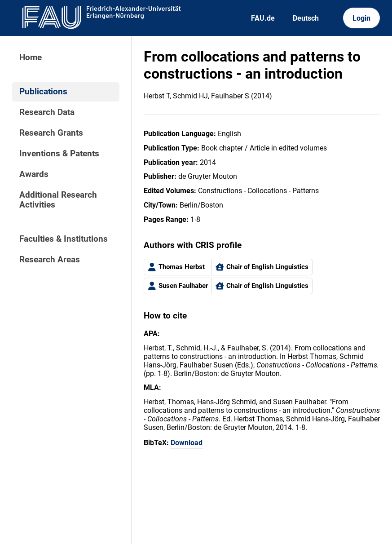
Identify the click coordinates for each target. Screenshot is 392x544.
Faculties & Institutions (64, 239)
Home (31, 57)
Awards (34, 174)
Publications (43, 92)
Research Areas (50, 260)
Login (361, 18)
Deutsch (306, 18)
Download (187, 443)
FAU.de (263, 18)
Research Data (47, 112)
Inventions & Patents (59, 154)
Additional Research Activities (58, 200)
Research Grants (51, 133)
